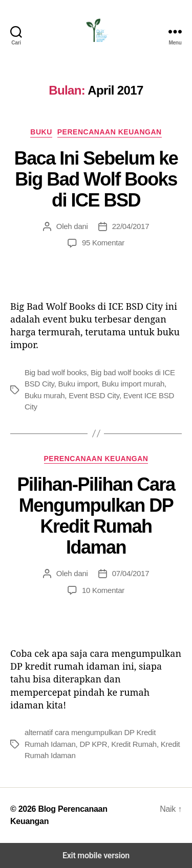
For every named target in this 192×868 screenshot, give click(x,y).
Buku (41, 132)
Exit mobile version (96, 855)
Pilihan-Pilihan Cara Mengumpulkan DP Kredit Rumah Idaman (96, 516)
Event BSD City (94, 395)
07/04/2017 (131, 573)
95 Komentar (103, 243)
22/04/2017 (131, 226)
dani (81, 226)
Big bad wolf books (56, 372)
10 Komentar (103, 590)
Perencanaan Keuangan (110, 132)
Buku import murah (133, 384)
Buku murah (45, 395)
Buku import (78, 384)
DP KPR (93, 744)
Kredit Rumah (134, 744)
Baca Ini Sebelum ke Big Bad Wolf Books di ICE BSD (96, 179)
